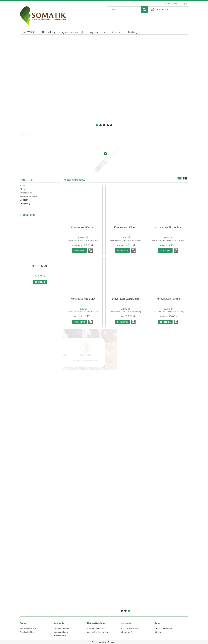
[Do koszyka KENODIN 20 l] (40, 282)
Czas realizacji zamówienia (98, 632)
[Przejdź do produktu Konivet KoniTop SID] (83, 277)
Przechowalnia (60, 636)
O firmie (158, 632)
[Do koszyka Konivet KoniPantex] (165, 322)
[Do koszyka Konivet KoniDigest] (122, 251)
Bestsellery (25, 203)
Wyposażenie (26, 193)
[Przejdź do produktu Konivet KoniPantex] (168, 277)
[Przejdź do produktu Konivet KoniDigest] (125, 206)
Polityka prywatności (130, 628)
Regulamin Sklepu (27, 632)
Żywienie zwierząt (28, 196)
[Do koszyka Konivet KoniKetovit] (80, 251)
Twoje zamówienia (61, 628)
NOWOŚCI (25, 186)
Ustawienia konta (61, 632)
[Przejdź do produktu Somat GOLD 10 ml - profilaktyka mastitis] (104, 167)
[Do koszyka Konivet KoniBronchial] (165, 251)
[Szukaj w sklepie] (125, 10)
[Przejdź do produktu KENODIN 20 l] (40, 248)
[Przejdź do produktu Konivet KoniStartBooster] (125, 277)
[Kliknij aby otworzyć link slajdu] (104, 83)
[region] (104, 83)
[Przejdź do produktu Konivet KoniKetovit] (83, 206)
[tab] (97, 125)
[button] (91, 251)
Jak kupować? (127, 632)
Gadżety (24, 200)
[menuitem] (29, 32)
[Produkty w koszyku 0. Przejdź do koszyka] (160, 10)
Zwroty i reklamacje (28, 628)
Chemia (24, 189)
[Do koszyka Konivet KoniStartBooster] (122, 322)
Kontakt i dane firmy (163, 628)
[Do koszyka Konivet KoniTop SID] (80, 322)
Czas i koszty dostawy (96, 628)
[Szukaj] (144, 10)
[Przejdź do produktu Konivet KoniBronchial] (168, 206)
